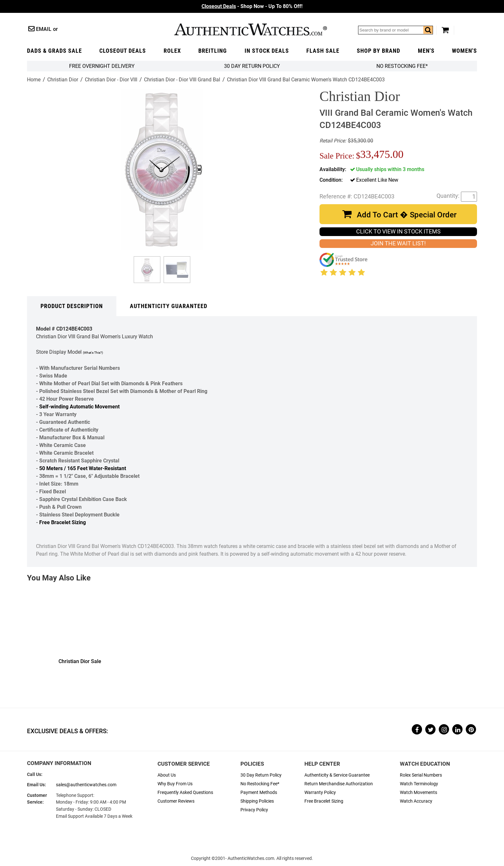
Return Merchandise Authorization (339, 784)
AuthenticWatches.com (250, 29)
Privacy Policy (254, 810)
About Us (167, 775)
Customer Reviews (176, 801)
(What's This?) (93, 353)
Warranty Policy (320, 793)
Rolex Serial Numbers (421, 775)
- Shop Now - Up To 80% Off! (252, 6)
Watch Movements (419, 793)
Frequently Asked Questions (185, 793)
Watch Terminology (419, 784)
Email (44, 29)
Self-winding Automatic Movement (79, 407)
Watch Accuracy (416, 801)
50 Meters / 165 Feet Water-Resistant (83, 468)
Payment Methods (259, 793)
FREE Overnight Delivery (102, 66)
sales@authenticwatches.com (86, 785)
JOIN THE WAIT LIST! (398, 243)
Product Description (72, 306)
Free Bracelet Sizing (63, 522)
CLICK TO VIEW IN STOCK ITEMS (398, 232)
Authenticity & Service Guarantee (337, 775)
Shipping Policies (257, 801)
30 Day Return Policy (261, 775)
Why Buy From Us (175, 784)
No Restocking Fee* (402, 66)
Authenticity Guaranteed (169, 306)
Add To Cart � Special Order (407, 215)
